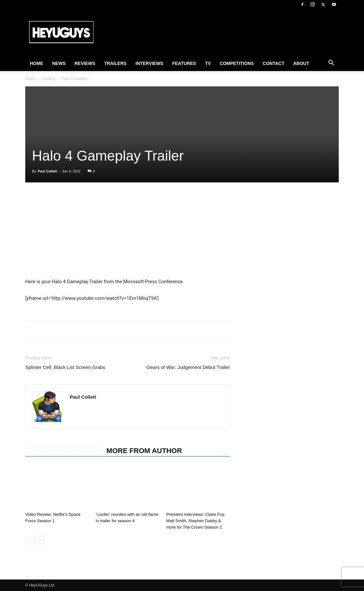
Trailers (115, 63)
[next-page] (40, 540)
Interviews (150, 63)
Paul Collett (47, 171)
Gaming (49, 79)
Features (184, 63)
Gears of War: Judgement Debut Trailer (188, 367)
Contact (273, 63)
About (301, 63)
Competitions (237, 63)
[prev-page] (29, 540)
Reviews (85, 63)
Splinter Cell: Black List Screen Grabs (65, 367)
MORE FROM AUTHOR (144, 451)
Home (36, 63)
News (59, 63)
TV (208, 63)
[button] (331, 64)
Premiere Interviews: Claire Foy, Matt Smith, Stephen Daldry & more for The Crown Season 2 (196, 521)
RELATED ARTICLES (64, 451)
